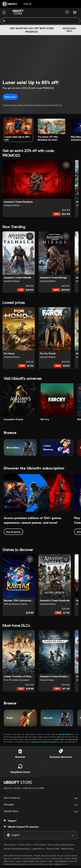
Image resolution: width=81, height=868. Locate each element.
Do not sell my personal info (61, 845)
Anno (54, 742)
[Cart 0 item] (75, 12)
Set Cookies (40, 845)
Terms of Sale (53, 849)
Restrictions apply (69, 29)
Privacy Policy (25, 845)
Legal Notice (38, 849)
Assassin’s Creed (39, 742)
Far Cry (48, 742)
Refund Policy (68, 849)
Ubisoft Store (64, 734)
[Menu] (4, 12)
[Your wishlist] (67, 12)
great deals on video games (66, 739)
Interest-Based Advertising (16, 849)
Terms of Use (10, 845)
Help (27, 4)
